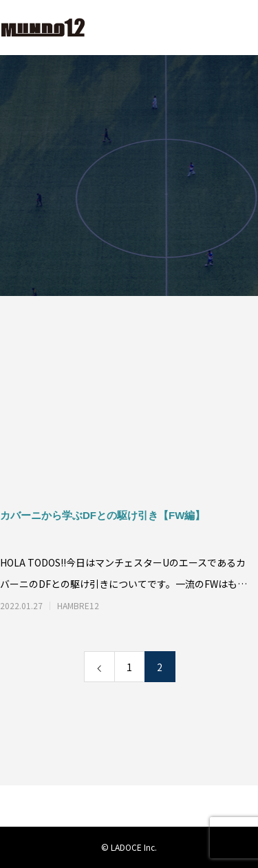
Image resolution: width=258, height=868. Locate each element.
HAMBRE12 (78, 606)
